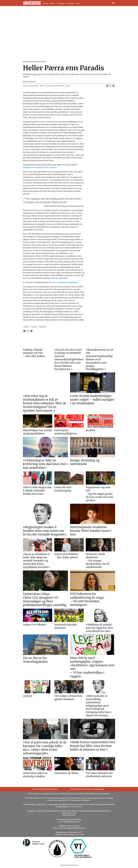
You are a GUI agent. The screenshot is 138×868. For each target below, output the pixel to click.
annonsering (99, 789)
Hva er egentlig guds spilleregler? (65, 282)
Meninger (61, 3)
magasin (43, 327)
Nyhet (46, 3)
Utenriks (70, 3)
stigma (34, 327)
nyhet (26, 327)
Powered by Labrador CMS (69, 865)
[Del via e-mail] (113, 86)
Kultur (53, 3)
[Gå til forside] (32, 3)
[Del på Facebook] (107, 86)
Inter (78, 3)
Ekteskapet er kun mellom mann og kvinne (40, 167)
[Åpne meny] (113, 3)
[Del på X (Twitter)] (110, 86)
